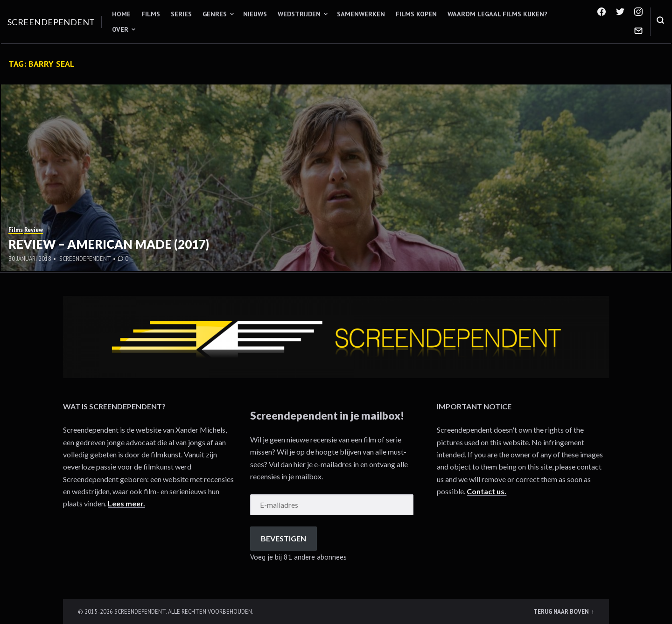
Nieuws (255, 14)
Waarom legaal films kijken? (497, 14)
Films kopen (416, 14)
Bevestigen (283, 538)
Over (120, 29)
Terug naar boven (562, 611)
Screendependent (51, 22)
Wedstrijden (299, 14)
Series (181, 14)
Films (151, 14)
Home (121, 14)
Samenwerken (361, 14)
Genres (215, 14)
